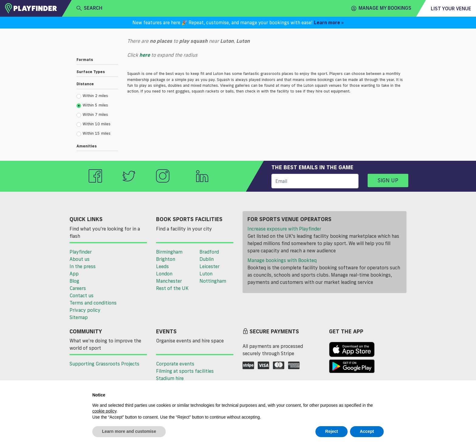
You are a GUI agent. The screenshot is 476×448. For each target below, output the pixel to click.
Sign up (388, 180)
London (164, 274)
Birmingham (169, 252)
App (74, 274)
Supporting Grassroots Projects (104, 364)
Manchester (169, 281)
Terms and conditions (93, 303)
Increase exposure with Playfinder (284, 229)
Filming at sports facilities (185, 371)
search (89, 8)
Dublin (207, 259)
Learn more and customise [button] (129, 431)
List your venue (451, 8)
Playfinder (81, 252)
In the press (83, 266)
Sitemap (79, 317)
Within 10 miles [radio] (93, 124)
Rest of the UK (172, 288)
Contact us (82, 295)
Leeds (162, 266)
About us (80, 259)
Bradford (209, 252)
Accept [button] (367, 431)
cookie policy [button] (104, 411)
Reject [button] (331, 431)
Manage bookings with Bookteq (282, 260)
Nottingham (213, 281)
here (145, 55)
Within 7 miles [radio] (92, 115)
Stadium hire (170, 378)
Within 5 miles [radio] (92, 105)
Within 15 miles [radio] (93, 133)
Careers (78, 288)
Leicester (209, 266)
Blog (74, 281)
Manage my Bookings (381, 8)
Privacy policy (85, 310)
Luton (206, 274)
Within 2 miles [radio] (92, 96)
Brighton (166, 259)
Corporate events (175, 364)
